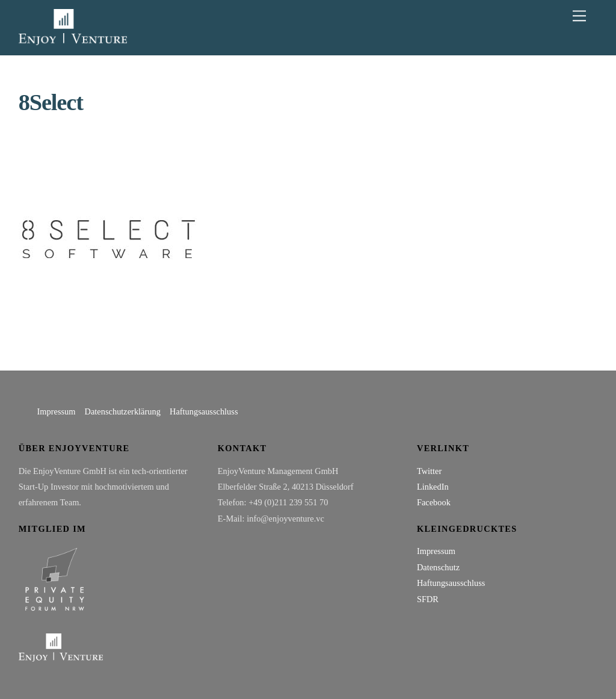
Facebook (434, 502)
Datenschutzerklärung (123, 411)
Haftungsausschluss (204, 411)
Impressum (57, 411)
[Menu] (579, 16)
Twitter (429, 471)
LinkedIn (433, 487)
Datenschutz (438, 567)
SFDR (428, 599)
